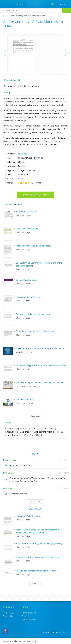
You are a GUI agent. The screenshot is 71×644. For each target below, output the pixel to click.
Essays (32, 154)
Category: (11, 154)
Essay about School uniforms (29, 516)
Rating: (10, 183)
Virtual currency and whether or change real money (39, 382)
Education (23, 154)
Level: (9, 174)
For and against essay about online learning (36, 331)
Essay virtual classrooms (27, 212)
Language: (11, 166)
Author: (10, 179)
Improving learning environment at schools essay (38, 557)
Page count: (12, 170)
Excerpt (8, 92)
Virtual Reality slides (25, 400)
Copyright (26, 616)
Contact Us (8, 616)
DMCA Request (28, 620)
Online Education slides (26, 280)
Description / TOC (12, 80)
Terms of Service (29, 613)
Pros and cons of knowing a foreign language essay (39, 543)
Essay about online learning (28, 297)
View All (35, 584)
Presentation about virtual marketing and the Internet (40, 348)
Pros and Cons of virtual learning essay (33, 246)
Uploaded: (11, 162)
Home (5, 16)
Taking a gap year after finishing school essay (36, 571)
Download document (35, 195)
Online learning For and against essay (33, 314)
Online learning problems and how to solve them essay (41, 365)
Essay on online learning (27, 229)
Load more (36, 416)
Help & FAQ (8, 613)
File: (8, 158)
